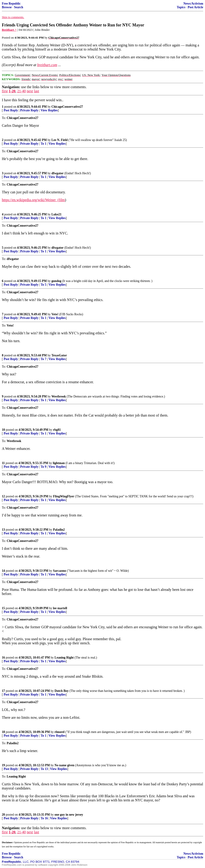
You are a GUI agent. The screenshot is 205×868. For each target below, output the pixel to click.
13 (3, 530)
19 (3, 765)
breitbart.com (47, 65)
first (5, 91)
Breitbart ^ (9, 30)
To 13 (44, 769)
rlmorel (60, 732)
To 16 (44, 818)
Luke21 (56, 214)
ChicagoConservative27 (67, 107)
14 (3, 571)
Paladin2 (59, 530)
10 (3, 430)
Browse (7, 7)
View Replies (49, 110)
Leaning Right (64, 658)
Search (19, 7)
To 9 (44, 467)
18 (3, 732)
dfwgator (58, 173)
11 (3, 463)
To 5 (44, 285)
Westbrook (59, 396)
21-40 (21, 91)
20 (3, 815)
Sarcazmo (60, 571)
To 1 (44, 144)
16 (3, 658)
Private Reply (29, 110)
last (37, 91)
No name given (65, 765)
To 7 (44, 359)
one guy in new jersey (69, 815)
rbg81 (57, 430)
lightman (59, 463)
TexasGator (59, 355)
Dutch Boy (62, 691)
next (30, 91)
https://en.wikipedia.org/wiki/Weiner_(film (33, 200)
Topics (181, 7)
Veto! (55, 314)
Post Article (195, 7)
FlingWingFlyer (64, 496)
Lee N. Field (60, 140)
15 (3, 608)
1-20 (12, 91)
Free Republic (11, 4)
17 (3, 691)
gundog (56, 281)
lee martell (60, 608)
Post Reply (11, 110)
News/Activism (193, 4)
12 (3, 496)
